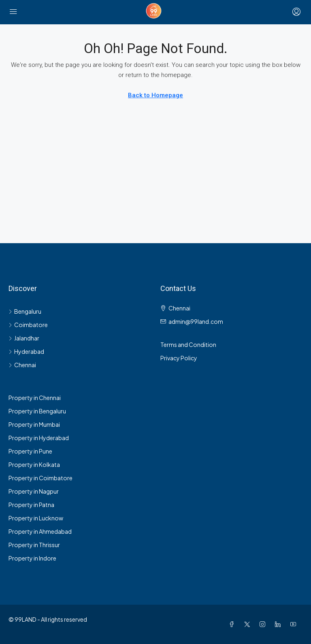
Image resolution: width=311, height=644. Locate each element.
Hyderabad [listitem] (26, 351)
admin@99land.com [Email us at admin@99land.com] (196, 321)
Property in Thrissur (34, 545)
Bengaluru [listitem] (25, 311)
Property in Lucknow (36, 518)
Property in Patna (31, 505)
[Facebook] (233, 624)
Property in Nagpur (34, 491)
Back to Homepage (155, 95)
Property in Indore (32, 558)
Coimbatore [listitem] (28, 325)
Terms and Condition (188, 344)
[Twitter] (249, 624)
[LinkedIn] (279, 624)
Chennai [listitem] (22, 365)
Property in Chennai (35, 398)
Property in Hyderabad (39, 438)
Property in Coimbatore (40, 478)
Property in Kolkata (34, 464)
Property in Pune (30, 451)
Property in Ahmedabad (40, 531)
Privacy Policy (179, 358)
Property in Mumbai (34, 424)
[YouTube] (295, 624)
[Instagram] (264, 624)
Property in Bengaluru (37, 411)
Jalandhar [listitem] (24, 338)
